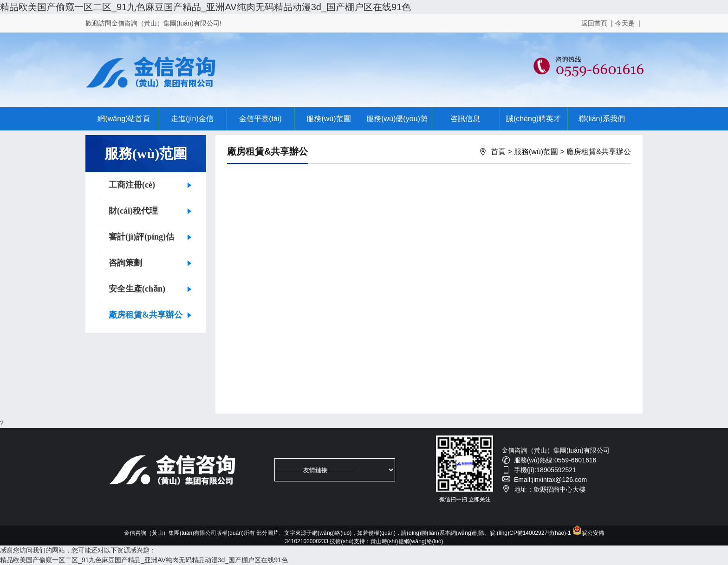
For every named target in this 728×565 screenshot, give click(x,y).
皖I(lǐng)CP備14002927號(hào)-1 (530, 533)
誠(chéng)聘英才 (533, 119)
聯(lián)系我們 (602, 119)
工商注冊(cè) (132, 185)
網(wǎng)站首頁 (124, 119)
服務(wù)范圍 (328, 119)
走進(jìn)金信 (192, 119)
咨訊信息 (465, 119)
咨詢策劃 (125, 263)
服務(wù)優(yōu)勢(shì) (397, 123)
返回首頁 (594, 23)
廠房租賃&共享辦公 (146, 315)
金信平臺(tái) (260, 119)
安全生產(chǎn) (137, 289)
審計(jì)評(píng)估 (141, 237)
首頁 (498, 152)
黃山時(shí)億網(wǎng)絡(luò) (407, 541)
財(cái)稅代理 (133, 211)
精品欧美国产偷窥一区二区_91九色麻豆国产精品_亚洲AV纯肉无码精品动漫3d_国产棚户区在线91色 (205, 7)
